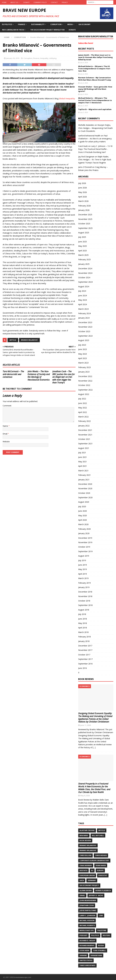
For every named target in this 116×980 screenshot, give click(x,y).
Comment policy (40, 2)
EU (92, 870)
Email (5, 434)
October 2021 (84, 439)
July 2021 (82, 453)
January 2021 (84, 480)
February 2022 (84, 421)
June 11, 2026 (86, 725)
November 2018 (85, 596)
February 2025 (84, 259)
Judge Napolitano (88, 910)
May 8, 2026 (85, 796)
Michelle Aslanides (86, 125)
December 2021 (85, 430)
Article (13, 340)
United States (86, 960)
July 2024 (82, 291)
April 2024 (83, 304)
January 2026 (84, 210)
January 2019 (84, 587)
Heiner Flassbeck (103, 891)
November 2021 (85, 435)
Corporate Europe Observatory (94, 861)
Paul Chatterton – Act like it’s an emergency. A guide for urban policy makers (95, 139)
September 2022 (85, 390)
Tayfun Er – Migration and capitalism (95, 109)
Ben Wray (84, 836)
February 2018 (84, 637)
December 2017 (85, 646)
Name (6, 426)
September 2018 (85, 605)
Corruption (56, 24)
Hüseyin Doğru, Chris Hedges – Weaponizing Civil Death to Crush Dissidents (95, 128)
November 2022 (85, 381)
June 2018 (83, 619)
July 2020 (82, 506)
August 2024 (84, 286)
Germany (92, 880)
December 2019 (85, 538)
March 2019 (83, 578)
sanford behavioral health (89, 136)
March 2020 (83, 524)
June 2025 (83, 242)
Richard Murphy (87, 946)
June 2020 (83, 511)
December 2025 (85, 215)
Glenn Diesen (86, 891)
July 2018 (82, 614)
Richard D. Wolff (87, 941)
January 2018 (84, 641)
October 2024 (84, 277)
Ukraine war (96, 955)
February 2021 (84, 475)
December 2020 (85, 484)
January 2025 (84, 264)
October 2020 (84, 493)
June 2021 (83, 457)
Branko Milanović (29, 340)
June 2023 (83, 349)
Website (6, 442)
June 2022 (83, 403)
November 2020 (85, 488)
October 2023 (84, 331)
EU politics (7, 24)
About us (14, 2)
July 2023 (82, 345)
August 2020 (84, 502)
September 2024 (85, 282)
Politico (95, 935)
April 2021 (83, 466)
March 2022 (83, 417)
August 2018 (84, 610)
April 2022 (83, 412)
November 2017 (85, 650)
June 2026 (83, 188)
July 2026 (82, 183)
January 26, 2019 (13, 58)
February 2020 (84, 529)
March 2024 (83, 309)
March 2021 (83, 471)
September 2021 (85, 444)
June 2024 (83, 295)
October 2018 (84, 601)
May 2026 (83, 192)
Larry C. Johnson (87, 916)
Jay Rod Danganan (86, 157)
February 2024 (84, 313)
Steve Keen (84, 950)
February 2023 (84, 367)
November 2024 (85, 273)
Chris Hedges (101, 855)
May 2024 (83, 300)
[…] (94, 747)
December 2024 (85, 268)
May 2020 (83, 515)
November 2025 (85, 219)
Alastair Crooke (87, 830)
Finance (22, 24)
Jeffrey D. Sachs (96, 895)
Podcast (83, 935)
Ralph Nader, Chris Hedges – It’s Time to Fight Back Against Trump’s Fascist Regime (95, 160)
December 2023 (85, 322)
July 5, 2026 (84, 94)
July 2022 (82, 399)
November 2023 (85, 327)
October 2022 (84, 385)
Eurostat (103, 875)
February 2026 (84, 206)
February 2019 (84, 583)
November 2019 (85, 542)
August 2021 (84, 448)
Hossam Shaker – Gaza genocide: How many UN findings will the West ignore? (95, 89)
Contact (54, 2)
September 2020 (85, 497)
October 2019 (84, 547)
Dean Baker (101, 866)
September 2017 (85, 659)
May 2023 (83, 354)
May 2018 (83, 623)
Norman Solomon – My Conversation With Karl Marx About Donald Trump (95, 79)
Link (101, 916)
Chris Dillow (85, 855)
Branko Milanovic (88, 845)
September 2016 (85, 664)
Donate (26, 2)
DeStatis (83, 870)
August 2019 (84, 556)
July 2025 (82, 237)
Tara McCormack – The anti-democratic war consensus (13, 374)
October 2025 (84, 224)
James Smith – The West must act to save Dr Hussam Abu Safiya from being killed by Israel (95, 57)
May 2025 (83, 246)
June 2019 (83, 565)
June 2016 (83, 668)
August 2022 (84, 394)
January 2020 (84, 533)
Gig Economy (84, 24)
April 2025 (83, 251)
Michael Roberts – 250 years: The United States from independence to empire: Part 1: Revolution (95, 100)
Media (70, 24)
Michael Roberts (87, 925)
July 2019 (82, 560)
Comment (7, 406)
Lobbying (53, 58)
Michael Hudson (87, 920)
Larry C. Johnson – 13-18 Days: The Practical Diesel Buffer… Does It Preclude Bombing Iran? (95, 149)
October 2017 (84, 655)
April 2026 (83, 197)
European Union (87, 875)
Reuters (106, 935)
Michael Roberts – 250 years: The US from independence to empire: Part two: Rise (94, 69)
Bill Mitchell (98, 836)
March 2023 (83, 363)
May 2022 (83, 408)
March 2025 (83, 255)
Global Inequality (67, 98)
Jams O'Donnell (85, 167)
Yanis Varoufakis (87, 965)
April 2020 (83, 520)
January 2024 (84, 318)
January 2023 (84, 372)
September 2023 (85, 336)
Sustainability (38, 24)
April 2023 (83, 358)
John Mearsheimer (88, 900)
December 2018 (85, 592)
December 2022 (85, 376)
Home (4, 2)
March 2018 (83, 632)
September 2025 (85, 228)
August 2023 (84, 340)
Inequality (44, 58)
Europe (100, 870)
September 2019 (85, 551)
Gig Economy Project (89, 885)
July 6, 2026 (84, 62)
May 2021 (83, 462)
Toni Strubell (99, 950)
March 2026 (83, 201)
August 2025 (84, 233)
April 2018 (83, 628)
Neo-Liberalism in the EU (13, 30)
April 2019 (83, 574)
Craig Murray (86, 866)
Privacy (65, 2)
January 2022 (84, 426)
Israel (82, 895)
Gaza (82, 880)
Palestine (102, 930)
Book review (85, 840)
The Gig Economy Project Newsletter (47, 30)
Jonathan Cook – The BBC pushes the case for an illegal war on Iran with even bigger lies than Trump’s (64, 377)
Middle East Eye (87, 930)
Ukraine (83, 955)
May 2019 (83, 569)
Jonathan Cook (87, 905)
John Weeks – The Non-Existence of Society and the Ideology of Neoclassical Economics (39, 376)
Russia (101, 946)
